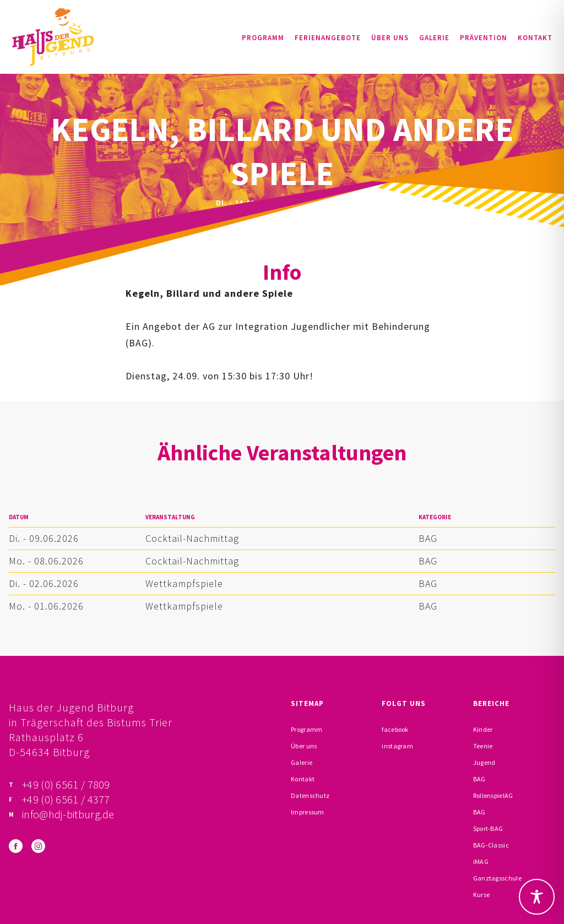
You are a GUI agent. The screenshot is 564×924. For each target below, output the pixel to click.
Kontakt (535, 38)
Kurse (482, 895)
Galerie (434, 38)
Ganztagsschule (497, 878)
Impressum (308, 812)
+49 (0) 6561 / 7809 (66, 784)
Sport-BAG (488, 828)
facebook (395, 729)
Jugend (484, 762)
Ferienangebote (328, 38)
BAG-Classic (491, 845)
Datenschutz (310, 795)
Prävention (484, 38)
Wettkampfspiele (184, 583)
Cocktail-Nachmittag (192, 538)
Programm (263, 38)
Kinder (483, 729)
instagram (397, 746)
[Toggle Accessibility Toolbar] (537, 897)
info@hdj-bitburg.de (68, 814)
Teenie (483, 746)
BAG (428, 538)
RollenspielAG (493, 795)
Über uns (390, 38)
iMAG (481, 862)
